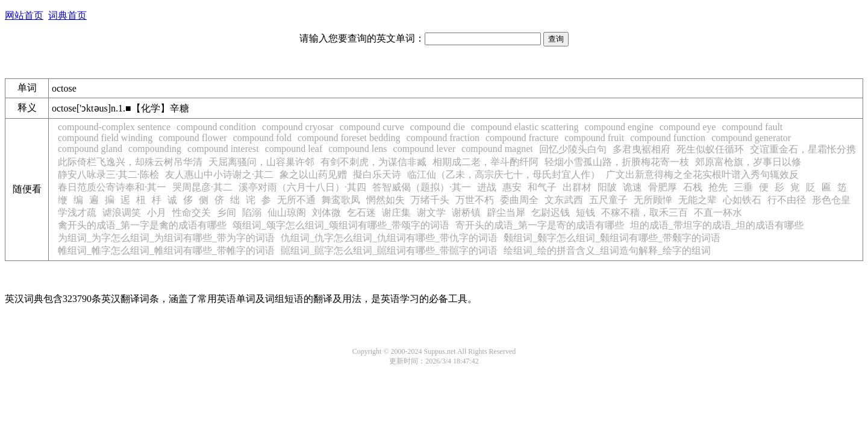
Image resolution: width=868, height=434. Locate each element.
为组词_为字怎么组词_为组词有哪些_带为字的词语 (166, 238)
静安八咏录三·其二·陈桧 (108, 175)
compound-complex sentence (114, 127)
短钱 (585, 212)
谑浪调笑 (122, 212)
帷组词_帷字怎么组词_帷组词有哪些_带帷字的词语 (166, 250)
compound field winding (105, 138)
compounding (155, 149)
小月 (157, 212)
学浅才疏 (77, 212)
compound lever (425, 149)
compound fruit (594, 138)
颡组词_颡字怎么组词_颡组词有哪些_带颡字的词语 (612, 238)
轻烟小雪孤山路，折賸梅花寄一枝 (617, 162)
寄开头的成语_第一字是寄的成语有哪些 (540, 225)
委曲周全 (519, 200)
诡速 (632, 187)
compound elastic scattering (525, 127)
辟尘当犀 (506, 212)
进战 (487, 187)
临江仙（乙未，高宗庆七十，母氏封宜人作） (504, 175)
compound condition (216, 127)
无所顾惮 (653, 200)
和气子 (542, 187)
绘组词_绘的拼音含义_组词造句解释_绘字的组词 (607, 250)
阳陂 (607, 187)
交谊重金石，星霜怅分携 (803, 149)
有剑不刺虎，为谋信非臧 (373, 162)
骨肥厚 (663, 187)
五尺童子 (608, 200)
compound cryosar (298, 127)
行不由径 (787, 200)
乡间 (226, 212)
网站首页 (24, 15)
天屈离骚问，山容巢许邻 (261, 162)
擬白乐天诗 (377, 175)
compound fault (752, 127)
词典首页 (67, 15)
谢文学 (431, 212)
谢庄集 (396, 212)
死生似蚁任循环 (710, 149)
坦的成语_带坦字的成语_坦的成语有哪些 (717, 225)
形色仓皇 (831, 200)
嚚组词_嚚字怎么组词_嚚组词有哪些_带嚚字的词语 (389, 250)
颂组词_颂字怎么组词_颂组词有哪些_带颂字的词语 (341, 225)
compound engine (619, 127)
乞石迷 (361, 212)
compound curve (372, 127)
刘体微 (326, 212)
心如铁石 (742, 200)
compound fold (262, 138)
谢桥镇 (466, 212)
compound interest (223, 149)
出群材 (577, 187)
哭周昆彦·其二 (202, 187)
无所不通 (296, 200)
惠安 (512, 187)
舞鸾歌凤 (341, 200)
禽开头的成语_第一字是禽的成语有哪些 (142, 225)
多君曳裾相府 (642, 149)
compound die (438, 127)
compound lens (358, 149)
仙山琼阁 (287, 212)
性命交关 (192, 212)
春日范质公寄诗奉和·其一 (112, 187)
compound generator (751, 138)
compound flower (192, 138)
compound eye (688, 127)
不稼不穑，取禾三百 (645, 212)
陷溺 (252, 212)
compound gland (90, 149)
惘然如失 (386, 200)
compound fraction (443, 138)
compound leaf (294, 149)
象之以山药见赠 (313, 175)
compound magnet (497, 149)
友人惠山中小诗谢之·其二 (219, 175)
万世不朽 (475, 200)
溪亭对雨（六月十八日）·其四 (302, 187)
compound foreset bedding (349, 138)
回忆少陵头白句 (573, 149)
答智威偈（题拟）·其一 (422, 187)
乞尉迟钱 (551, 212)
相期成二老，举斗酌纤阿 (486, 162)
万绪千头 (430, 200)
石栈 (693, 187)
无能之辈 (698, 200)
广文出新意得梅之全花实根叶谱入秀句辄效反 (702, 175)
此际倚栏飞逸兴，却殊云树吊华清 (130, 162)
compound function (668, 138)
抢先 (718, 187)
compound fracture (522, 138)
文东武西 (564, 200)
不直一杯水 (718, 212)
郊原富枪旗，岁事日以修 (748, 162)
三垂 (743, 187)
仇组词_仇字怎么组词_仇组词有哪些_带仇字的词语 (389, 238)
